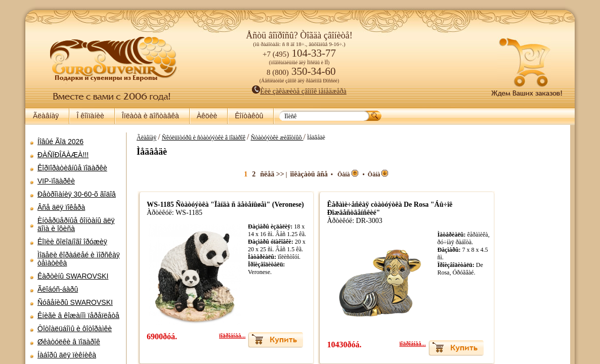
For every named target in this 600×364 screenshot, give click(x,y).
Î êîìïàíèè (90, 116)
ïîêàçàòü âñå (382, 174)
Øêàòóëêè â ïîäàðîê (69, 342)
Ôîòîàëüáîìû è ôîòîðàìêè (75, 329)
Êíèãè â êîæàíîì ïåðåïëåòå (78, 315)
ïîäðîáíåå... (306, 344)
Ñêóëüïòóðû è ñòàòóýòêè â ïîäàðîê (282, 138)
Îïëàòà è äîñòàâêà (151, 116)
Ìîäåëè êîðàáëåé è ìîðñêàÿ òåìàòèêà (79, 259)
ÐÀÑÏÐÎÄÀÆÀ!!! (63, 155)
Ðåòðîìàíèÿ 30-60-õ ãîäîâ (77, 194)
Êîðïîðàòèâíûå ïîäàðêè (72, 168)
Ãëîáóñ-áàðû (58, 289)
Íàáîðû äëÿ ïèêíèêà (67, 355)
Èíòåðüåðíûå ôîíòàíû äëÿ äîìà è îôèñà (76, 224)
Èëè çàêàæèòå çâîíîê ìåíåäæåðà (299, 91)
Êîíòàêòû (249, 116)
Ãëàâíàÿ (46, 116)
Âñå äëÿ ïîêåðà (61, 207)
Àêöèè (207, 116)
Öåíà (422, 174)
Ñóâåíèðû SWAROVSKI (75, 302)
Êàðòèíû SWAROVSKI (73, 276)
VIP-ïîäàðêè (56, 181)
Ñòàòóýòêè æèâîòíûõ (356, 138)
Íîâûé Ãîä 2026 (60, 142)
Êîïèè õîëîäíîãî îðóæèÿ (72, 242)
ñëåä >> (346, 174)
